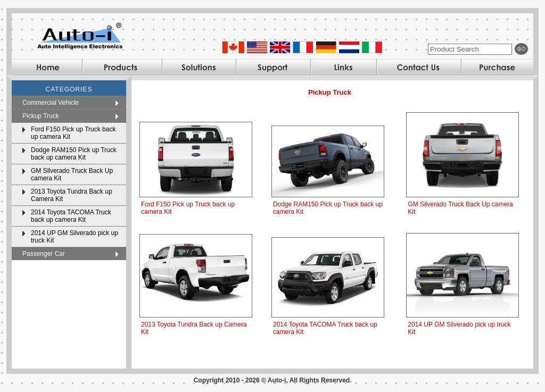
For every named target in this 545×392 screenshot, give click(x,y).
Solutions (199, 67)
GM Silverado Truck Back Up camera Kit (72, 174)
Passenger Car (44, 254)
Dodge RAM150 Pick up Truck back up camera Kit (74, 154)
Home (47, 67)
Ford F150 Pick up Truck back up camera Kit (73, 133)
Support (273, 67)
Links (343, 67)
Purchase (497, 67)
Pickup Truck (41, 116)
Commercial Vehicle (51, 103)
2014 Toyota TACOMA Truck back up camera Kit (71, 216)
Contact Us (419, 67)
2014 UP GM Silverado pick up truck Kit (75, 237)
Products (122, 67)
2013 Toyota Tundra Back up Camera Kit (72, 195)
